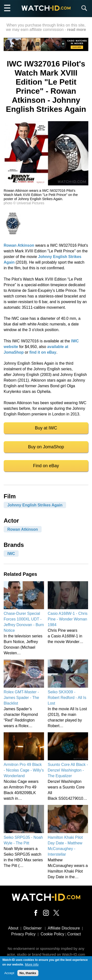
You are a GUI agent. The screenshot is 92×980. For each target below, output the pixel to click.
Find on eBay (46, 466)
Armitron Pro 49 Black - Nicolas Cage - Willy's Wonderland (24, 770)
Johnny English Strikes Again (35, 505)
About (13, 928)
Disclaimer (33, 928)
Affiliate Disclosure (64, 928)
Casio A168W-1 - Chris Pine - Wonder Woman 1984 (68, 619)
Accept (9, 975)
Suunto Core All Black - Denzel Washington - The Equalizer (68, 770)
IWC (11, 553)
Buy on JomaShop (46, 447)
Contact (74, 934)
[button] (46, 184)
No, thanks (28, 975)
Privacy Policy (23, 934)
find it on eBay (43, 352)
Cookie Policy (52, 934)
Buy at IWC (46, 428)
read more (76, 30)
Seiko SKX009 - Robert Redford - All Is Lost (67, 698)
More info (32, 966)
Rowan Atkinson (19, 245)
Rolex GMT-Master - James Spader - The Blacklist (21, 698)
